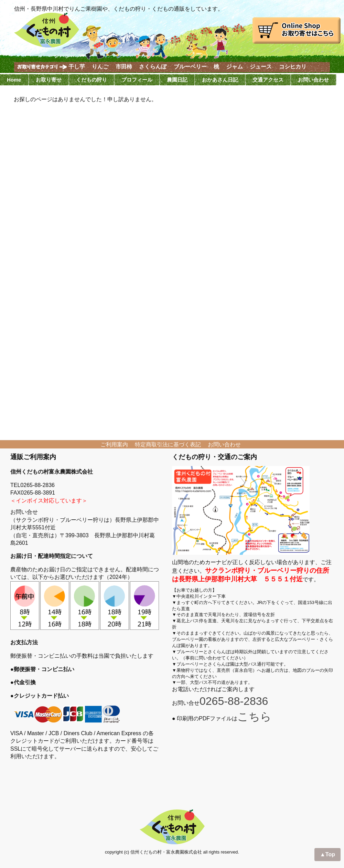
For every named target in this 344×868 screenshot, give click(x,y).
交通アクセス (268, 80)
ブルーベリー (190, 67)
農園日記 (177, 80)
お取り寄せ (49, 80)
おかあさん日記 (220, 80)
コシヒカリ (293, 67)
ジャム (235, 67)
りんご (100, 67)
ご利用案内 (114, 444)
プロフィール (137, 80)
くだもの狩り (92, 80)
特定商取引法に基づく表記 (168, 444)
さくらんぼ (153, 67)
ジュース (261, 67)
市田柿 (124, 67)
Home (14, 80)
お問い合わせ (313, 80)
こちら (254, 717)
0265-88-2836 (234, 701)
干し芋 (77, 67)
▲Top (327, 854)
